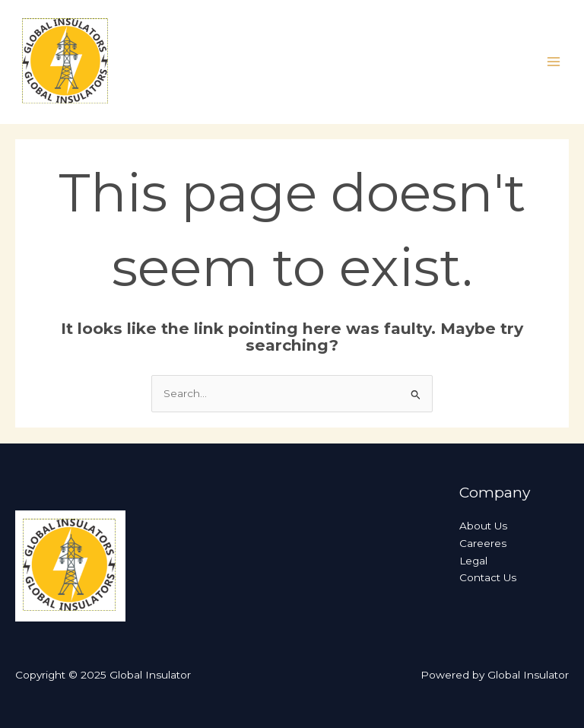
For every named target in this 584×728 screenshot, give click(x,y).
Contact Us (488, 577)
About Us (483, 526)
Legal (473, 561)
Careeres (483, 543)
